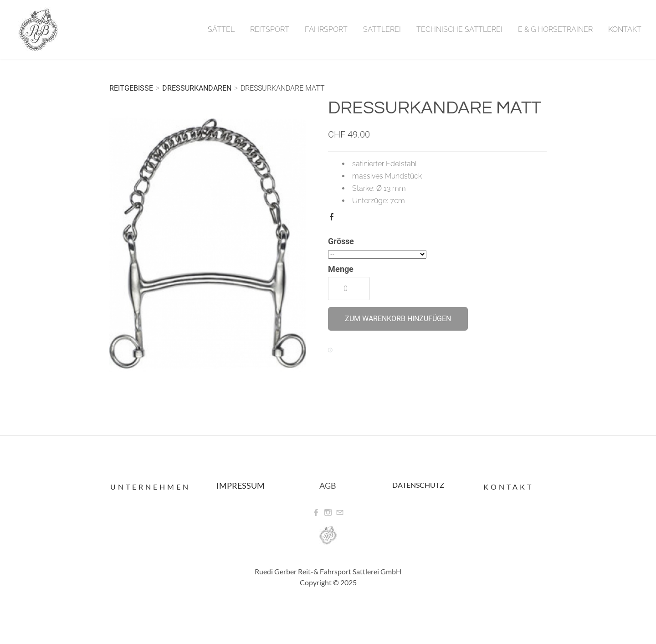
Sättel (221, 29)
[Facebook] (316, 513)
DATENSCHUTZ (418, 485)
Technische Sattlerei (459, 29)
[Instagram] (328, 513)
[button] (398, 319)
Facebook (333, 219)
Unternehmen (150, 487)
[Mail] (340, 513)
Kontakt (625, 29)
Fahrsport (326, 29)
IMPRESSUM (241, 486)
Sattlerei (382, 29)
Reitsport (270, 29)
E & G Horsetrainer (555, 29)
